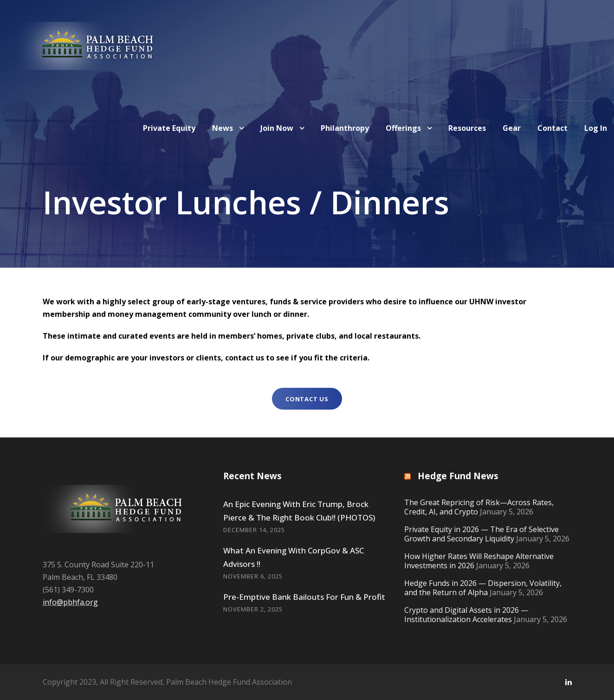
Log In (596, 128)
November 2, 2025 (253, 609)
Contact (553, 128)
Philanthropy (345, 128)
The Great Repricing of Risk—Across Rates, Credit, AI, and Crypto (479, 507)
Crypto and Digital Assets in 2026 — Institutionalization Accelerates (466, 615)
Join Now (277, 128)
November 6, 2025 (253, 576)
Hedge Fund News (458, 476)
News (223, 128)
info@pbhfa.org (70, 602)
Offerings (403, 128)
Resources (467, 128)
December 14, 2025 (254, 530)
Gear (512, 128)
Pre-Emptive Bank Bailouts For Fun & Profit (304, 597)
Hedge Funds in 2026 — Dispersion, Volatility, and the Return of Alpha (483, 588)
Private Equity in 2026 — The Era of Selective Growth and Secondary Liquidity (482, 534)
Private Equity (169, 128)
